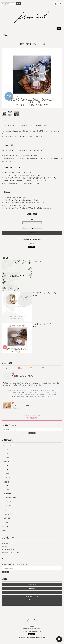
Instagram (32, 588)
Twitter (32, 592)
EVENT (6, 526)
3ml (7, 449)
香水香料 (6, 482)
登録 (6, 572)
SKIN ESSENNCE (11, 497)
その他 (8, 477)
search (18, 4)
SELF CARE (7, 494)
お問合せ (6, 546)
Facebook (32, 600)
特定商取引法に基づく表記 (11, 552)
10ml (7, 457)
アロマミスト (7, 510)
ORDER (6, 522)
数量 (32, 220)
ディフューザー (8, 514)
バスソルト (9, 501)
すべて (8, 368)
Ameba (32, 604)
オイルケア (9, 505)
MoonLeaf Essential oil (10, 446)
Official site (32, 585)
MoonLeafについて (9, 543)
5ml (7, 453)
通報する (32, 244)
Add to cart (32, 233)
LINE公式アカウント (32, 596)
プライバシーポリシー (10, 549)
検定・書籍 (7, 518)
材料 (5, 530)
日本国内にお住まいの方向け (32, 239)
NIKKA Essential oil (9, 462)
